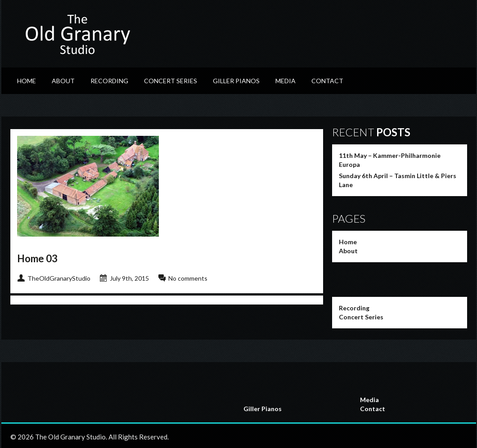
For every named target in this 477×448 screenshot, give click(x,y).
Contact (327, 81)
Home (27, 81)
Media (286, 81)
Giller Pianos (236, 81)
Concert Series (171, 81)
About (63, 81)
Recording (109, 81)
